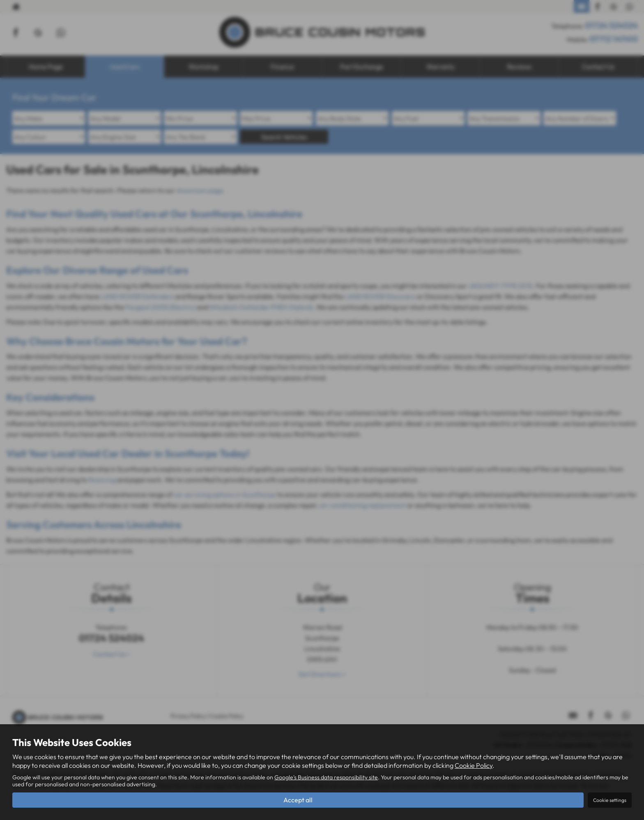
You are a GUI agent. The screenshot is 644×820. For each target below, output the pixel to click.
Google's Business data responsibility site (326, 777)
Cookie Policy (474, 765)
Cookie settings (610, 800)
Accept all (298, 800)
